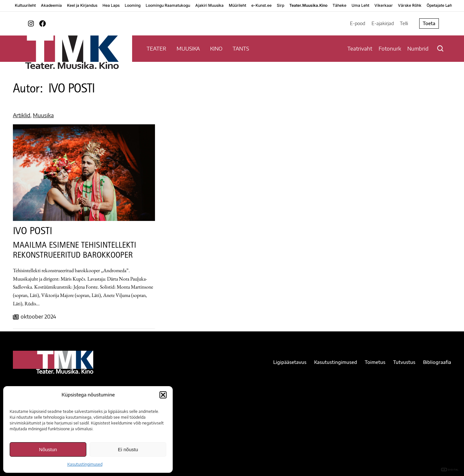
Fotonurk (390, 49)
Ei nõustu (128, 449)
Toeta (429, 23)
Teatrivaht (360, 49)
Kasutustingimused (85, 464)
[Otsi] (440, 48)
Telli (404, 23)
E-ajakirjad (383, 23)
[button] (163, 395)
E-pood (358, 23)
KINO (216, 49)
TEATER (156, 49)
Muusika (43, 115)
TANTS (241, 49)
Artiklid (22, 115)
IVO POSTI (33, 232)
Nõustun (48, 449)
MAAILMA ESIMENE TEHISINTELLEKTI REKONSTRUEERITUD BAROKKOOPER (75, 251)
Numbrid (418, 49)
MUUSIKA (188, 49)
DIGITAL (450, 470)
